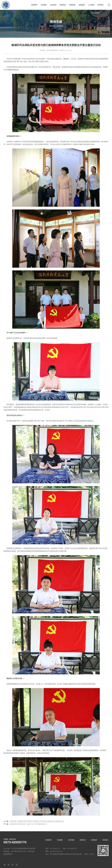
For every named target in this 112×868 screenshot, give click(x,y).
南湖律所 (34, 5)
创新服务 (82, 5)
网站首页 (52, 26)
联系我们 (101, 5)
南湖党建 (72, 5)
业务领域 (53, 5)
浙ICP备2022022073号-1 (19, 851)
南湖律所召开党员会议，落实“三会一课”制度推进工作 (25, 824)
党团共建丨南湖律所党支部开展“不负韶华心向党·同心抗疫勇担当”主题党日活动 (34, 821)
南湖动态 (63, 5)
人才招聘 (91, 5)
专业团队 (44, 5)
